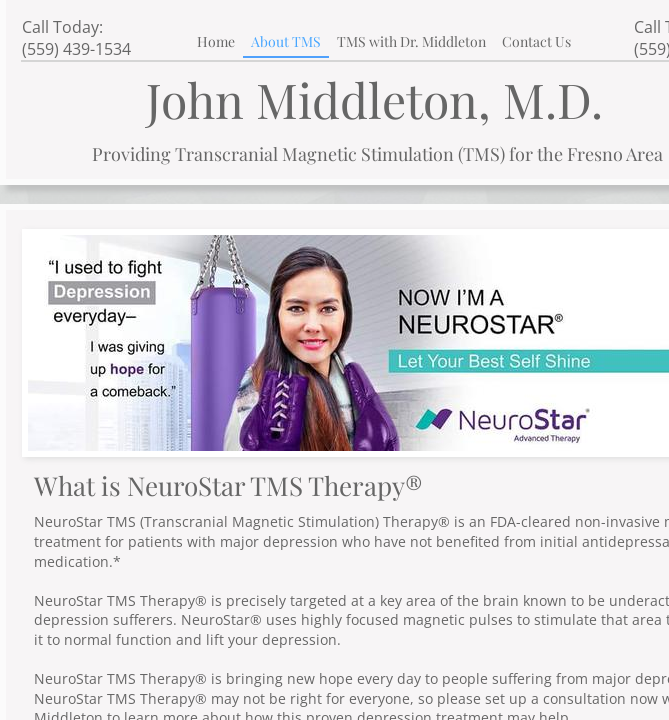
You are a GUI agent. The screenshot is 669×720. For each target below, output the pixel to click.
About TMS (286, 41)
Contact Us (536, 41)
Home (216, 41)
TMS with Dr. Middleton (411, 41)
